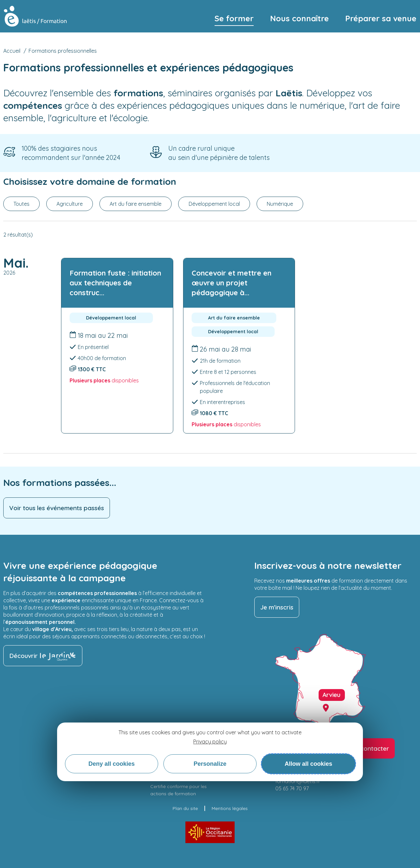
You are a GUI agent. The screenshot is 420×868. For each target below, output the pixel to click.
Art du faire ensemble (136, 204)
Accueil (12, 51)
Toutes (21, 204)
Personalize (210, 764)
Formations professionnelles (63, 51)
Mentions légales (230, 808)
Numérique (280, 204)
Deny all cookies (111, 764)
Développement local (214, 204)
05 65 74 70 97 (292, 788)
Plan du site (185, 808)
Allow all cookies (308, 764)
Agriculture (70, 204)
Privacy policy (210, 742)
